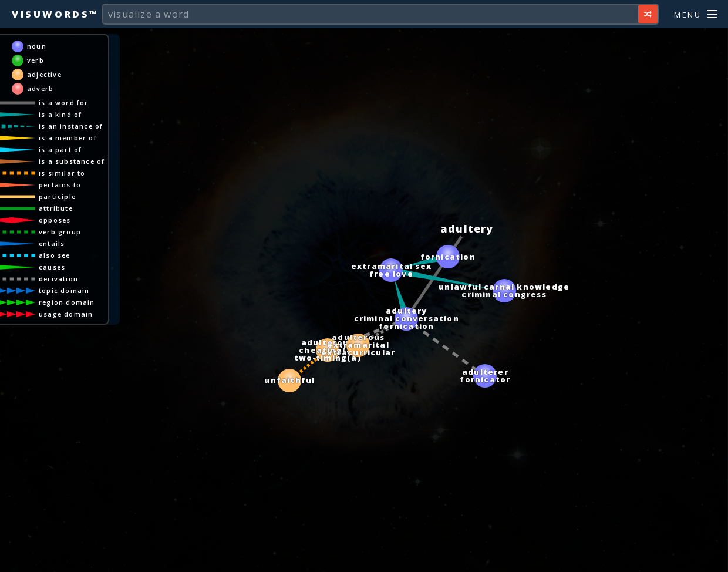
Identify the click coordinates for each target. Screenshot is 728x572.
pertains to (75, 185)
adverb (55, 88)
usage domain (81, 314)
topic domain (79, 290)
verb (51, 60)
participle (73, 196)
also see (70, 255)
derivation (74, 279)
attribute (71, 208)
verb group (75, 232)
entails (67, 243)
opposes (70, 220)
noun (52, 46)
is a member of (83, 138)
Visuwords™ (55, 14)
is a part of (75, 149)
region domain (82, 302)
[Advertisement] (364, 557)
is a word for (79, 102)
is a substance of (87, 161)
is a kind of (75, 114)
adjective (60, 74)
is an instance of (86, 126)
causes (67, 267)
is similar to (77, 173)
